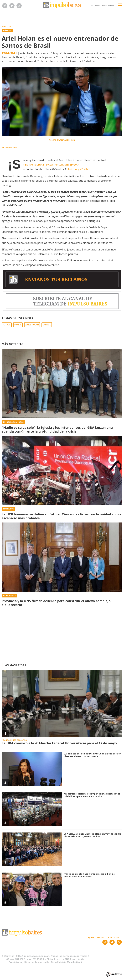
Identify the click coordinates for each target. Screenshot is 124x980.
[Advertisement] (62, 636)
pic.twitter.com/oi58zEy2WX (62, 165)
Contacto (114, 938)
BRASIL (18, 325)
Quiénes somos (96, 938)
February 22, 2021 (79, 169)
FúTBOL (7, 325)
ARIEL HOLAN (32, 325)
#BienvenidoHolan (34, 165)
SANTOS (47, 325)
